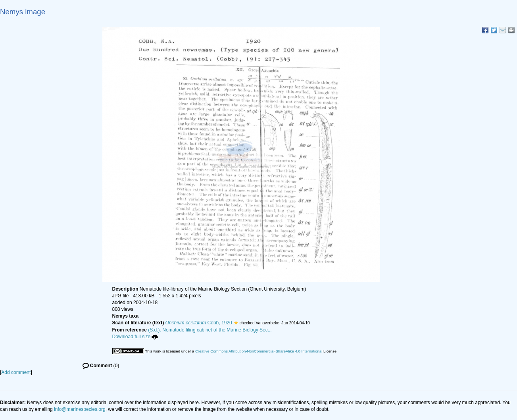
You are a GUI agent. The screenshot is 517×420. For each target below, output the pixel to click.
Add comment (16, 372)
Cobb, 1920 (199, 323)
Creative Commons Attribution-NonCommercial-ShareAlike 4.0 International (259, 351)
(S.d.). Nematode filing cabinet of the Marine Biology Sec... (210, 330)
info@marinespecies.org (80, 409)
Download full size (135, 337)
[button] (236, 323)
